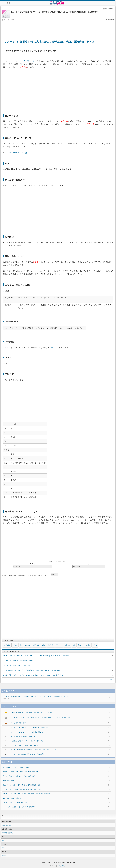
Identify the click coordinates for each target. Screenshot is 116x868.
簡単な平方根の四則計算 (18, 723)
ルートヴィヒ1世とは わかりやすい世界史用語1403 (27, 732)
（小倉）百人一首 (27, 61)
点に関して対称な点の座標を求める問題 (15, 803)
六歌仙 (15, 645)
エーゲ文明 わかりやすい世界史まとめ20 (16, 767)
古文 (21, 645)
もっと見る (110, 680)
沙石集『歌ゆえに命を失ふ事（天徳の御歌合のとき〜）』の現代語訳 (32, 712)
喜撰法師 (67, 645)
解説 (74, 645)
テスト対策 (87, 645)
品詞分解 (51, 645)
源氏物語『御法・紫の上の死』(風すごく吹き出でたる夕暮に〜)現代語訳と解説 (27, 794)
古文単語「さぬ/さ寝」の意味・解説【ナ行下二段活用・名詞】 (22, 785)
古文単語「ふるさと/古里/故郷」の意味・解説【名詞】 (20, 776)
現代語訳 (36, 645)
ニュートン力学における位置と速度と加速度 (24, 745)
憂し (53, 348)
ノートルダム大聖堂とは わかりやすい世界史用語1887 (20, 807)
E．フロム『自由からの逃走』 (12, 798)
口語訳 (43, 645)
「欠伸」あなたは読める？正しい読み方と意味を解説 (27, 741)
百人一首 (59, 645)
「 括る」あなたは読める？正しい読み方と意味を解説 (27, 754)
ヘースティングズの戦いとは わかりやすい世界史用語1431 (29, 728)
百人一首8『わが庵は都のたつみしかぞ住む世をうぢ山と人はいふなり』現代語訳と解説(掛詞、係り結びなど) (54, 698)
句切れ (95, 645)
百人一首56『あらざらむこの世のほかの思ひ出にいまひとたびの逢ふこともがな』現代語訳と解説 (41, 718)
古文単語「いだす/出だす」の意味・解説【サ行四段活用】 (21, 772)
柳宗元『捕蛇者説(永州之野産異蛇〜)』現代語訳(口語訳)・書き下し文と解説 (34, 750)
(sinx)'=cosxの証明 (9, 781)
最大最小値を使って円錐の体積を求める (23, 737)
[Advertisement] (58, 28)
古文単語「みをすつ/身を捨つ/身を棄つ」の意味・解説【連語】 (22, 789)
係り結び (28, 645)
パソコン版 (62, 866)
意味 (79, 645)
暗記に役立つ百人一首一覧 (16, 153)
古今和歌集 (7, 645)
